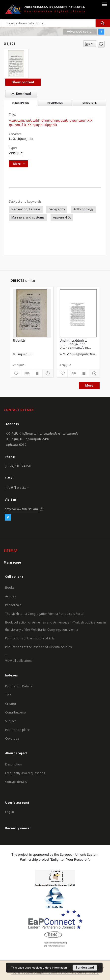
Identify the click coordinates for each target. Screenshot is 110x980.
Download (20, 94)
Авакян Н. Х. (62, 217)
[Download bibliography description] (26, 373)
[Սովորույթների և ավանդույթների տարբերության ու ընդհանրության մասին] (78, 313)
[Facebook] (8, 518)
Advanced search (80, 31)
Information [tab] (55, 103)
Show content (23, 82)
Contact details (16, 782)
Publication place (18, 730)
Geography (57, 209)
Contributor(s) (15, 712)
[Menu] (104, 4)
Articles (11, 596)
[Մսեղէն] (32, 313)
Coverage (12, 738)
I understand (85, 968)
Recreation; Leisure (26, 209)
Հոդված (16, 153)
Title (8, 695)
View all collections (19, 661)
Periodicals (13, 605)
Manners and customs (28, 217)
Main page (13, 562)
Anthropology (83, 209)
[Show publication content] (37, 373)
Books (10, 588)
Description (14, 764)
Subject (10, 721)
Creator (11, 704)
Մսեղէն (19, 340)
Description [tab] (21, 103)
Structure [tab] (90, 103)
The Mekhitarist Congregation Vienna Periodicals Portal (45, 614)
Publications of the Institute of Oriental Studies (38, 647)
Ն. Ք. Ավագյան (21, 139)
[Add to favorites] (101, 44)
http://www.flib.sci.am (21, 509)
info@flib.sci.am (17, 488)
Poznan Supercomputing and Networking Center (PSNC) (55, 972)
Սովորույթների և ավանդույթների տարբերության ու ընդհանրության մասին (78, 344)
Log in (10, 812)
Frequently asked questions (25, 773)
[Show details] (47, 373)
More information (56, 968)
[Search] (103, 23)
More (89, 385)
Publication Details (19, 686)
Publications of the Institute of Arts (30, 638)
